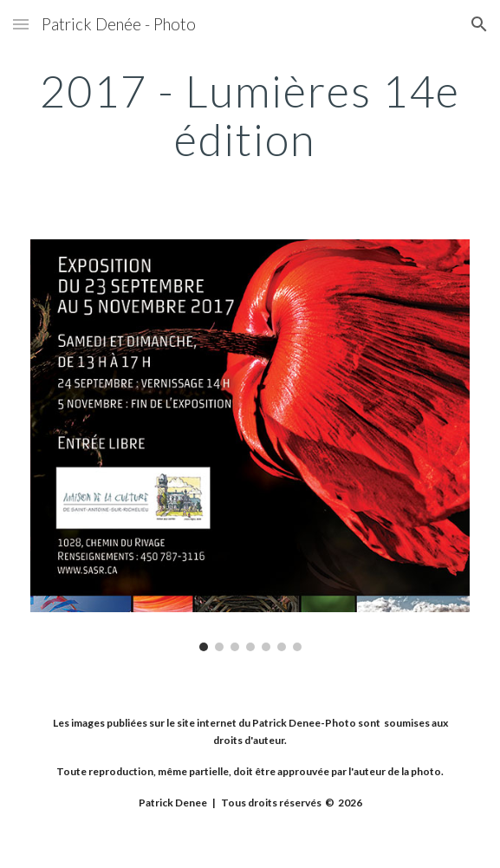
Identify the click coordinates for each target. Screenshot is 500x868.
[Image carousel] (250, 445)
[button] (21, 24)
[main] (250, 115)
